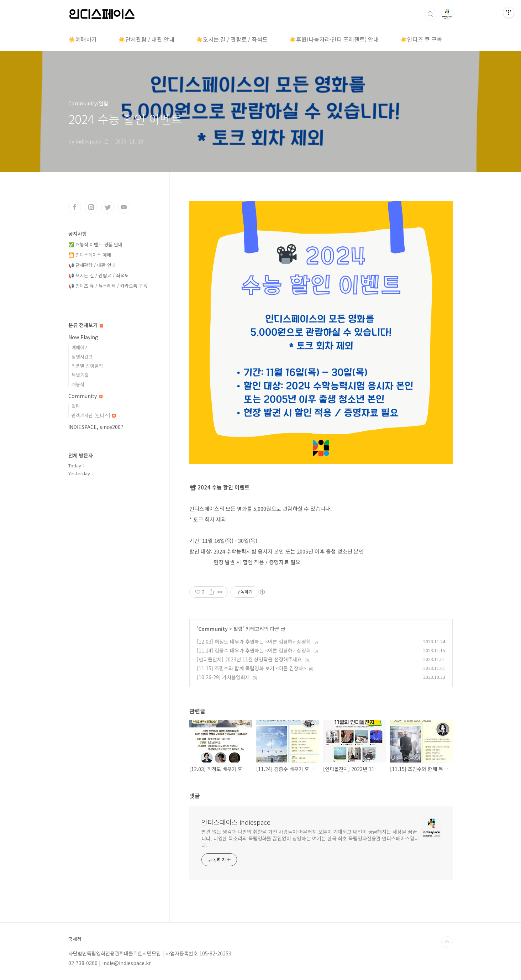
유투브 (124, 207)
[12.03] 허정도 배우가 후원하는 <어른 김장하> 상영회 (254, 641)
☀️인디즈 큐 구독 (421, 39)
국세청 (75, 939)
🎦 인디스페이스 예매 (90, 255)
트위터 (107, 207)
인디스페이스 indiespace (236, 822)
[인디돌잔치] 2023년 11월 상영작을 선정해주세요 (249, 659)
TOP (447, 942)
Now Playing (83, 337)
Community (213, 629)
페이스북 (75, 207)
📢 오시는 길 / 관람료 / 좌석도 (99, 275)
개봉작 (78, 384)
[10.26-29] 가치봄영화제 (223, 677)
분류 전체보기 (86, 325)
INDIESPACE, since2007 (96, 427)
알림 (238, 629)
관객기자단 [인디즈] (94, 415)
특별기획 (80, 375)
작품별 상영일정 (87, 366)
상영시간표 (82, 357)
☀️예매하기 (83, 39)
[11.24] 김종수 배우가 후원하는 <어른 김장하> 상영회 (254, 650)
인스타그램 (91, 207)
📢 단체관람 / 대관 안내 (92, 265)
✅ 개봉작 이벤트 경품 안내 (95, 244)
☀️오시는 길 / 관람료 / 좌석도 (232, 39)
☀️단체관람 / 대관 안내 (146, 39)
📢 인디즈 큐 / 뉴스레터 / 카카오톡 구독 (108, 286)
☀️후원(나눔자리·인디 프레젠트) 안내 (334, 39)
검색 (431, 14)
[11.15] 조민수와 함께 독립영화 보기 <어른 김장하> (251, 668)
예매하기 (80, 347)
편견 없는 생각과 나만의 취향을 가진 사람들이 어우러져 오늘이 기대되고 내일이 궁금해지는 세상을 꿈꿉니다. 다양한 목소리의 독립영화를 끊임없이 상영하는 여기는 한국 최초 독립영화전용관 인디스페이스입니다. (310, 838)
